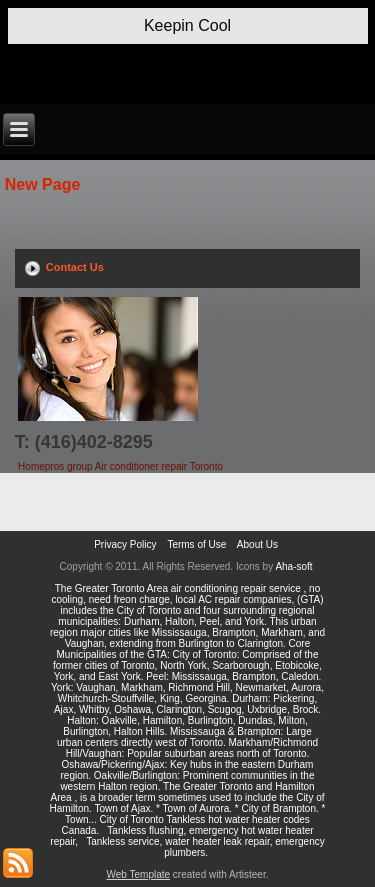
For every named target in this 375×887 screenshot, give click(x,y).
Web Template (139, 874)
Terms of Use (196, 544)
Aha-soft (293, 566)
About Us (257, 544)
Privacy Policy (125, 544)
